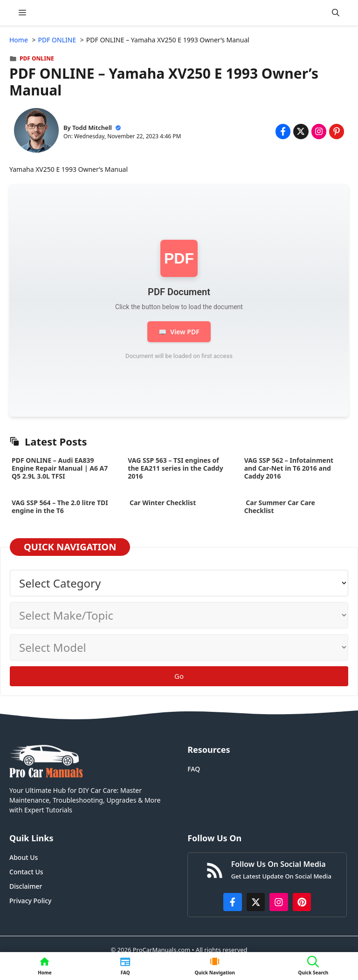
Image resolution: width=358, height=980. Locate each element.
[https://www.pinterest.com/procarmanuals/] (302, 902)
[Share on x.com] (301, 131)
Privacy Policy (30, 901)
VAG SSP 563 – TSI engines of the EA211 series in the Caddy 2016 (175, 468)
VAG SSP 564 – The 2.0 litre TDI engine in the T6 (60, 507)
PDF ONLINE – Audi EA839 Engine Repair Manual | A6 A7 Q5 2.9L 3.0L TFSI (60, 468)
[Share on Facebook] (283, 131)
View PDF (179, 332)
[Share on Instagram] (319, 131)
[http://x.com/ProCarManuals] (256, 902)
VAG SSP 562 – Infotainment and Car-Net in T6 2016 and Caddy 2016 (289, 468)
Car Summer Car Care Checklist (280, 507)
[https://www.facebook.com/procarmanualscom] (233, 902)
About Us (24, 857)
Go (179, 676)
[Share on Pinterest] (337, 131)
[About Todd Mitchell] (36, 132)
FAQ (194, 769)
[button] (336, 13)
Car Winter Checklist (162, 503)
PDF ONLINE (37, 58)
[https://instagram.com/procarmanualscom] (279, 902)
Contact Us (26, 872)
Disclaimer (26, 886)
